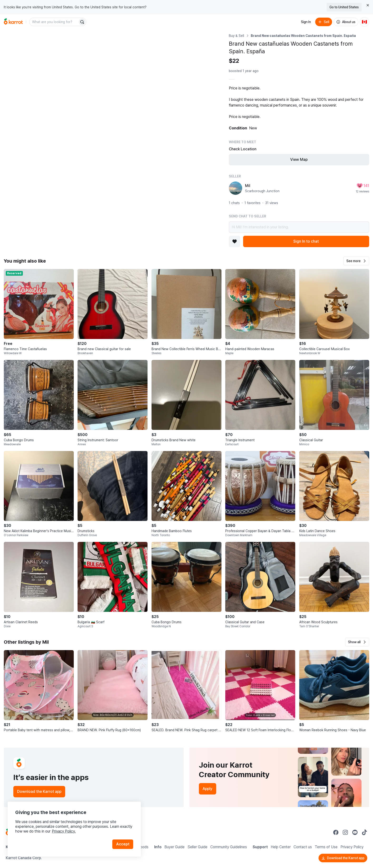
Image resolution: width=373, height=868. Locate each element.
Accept (123, 844)
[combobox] (54, 22)
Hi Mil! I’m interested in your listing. (299, 227)
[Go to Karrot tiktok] (364, 832)
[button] (356, 261)
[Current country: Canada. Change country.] (364, 22)
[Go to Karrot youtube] (355, 832)
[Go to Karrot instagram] (345, 832)
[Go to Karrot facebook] (336, 832)
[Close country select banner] (368, 5)
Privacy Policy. (64, 831)
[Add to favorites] (235, 241)
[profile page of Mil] (236, 188)
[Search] (82, 22)
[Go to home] (13, 22)
